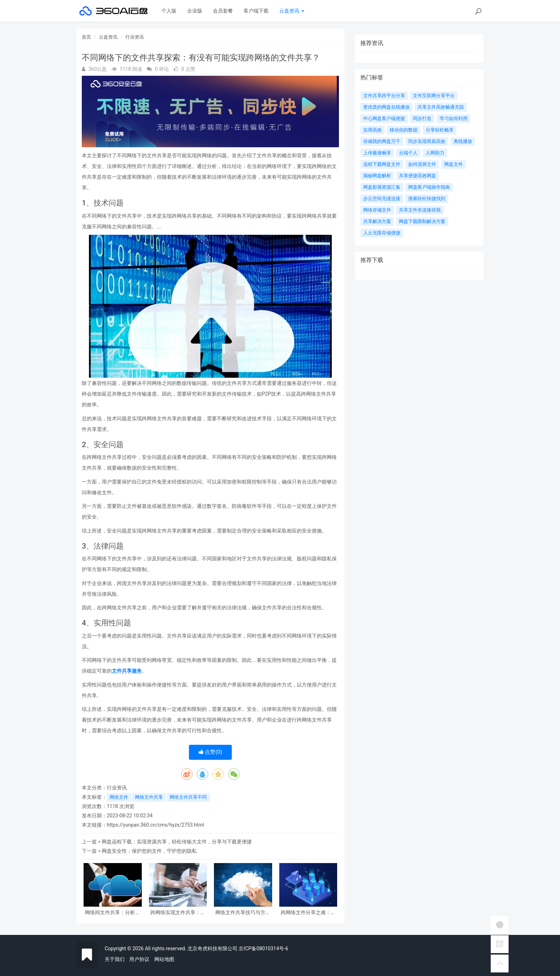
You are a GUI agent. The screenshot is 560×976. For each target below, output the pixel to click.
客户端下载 (256, 11)
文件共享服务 (127, 671)
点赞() (211, 752)
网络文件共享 (149, 797)
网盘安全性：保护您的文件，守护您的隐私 (149, 851)
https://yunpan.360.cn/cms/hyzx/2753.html (155, 825)
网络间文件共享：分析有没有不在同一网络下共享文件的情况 (112, 913)
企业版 (195, 11)
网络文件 (119, 797)
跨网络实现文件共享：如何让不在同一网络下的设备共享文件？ (178, 913)
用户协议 (139, 959)
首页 (86, 37)
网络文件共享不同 (188, 797)
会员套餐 (223, 11)
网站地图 (164, 959)
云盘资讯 (292, 11)
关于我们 (115, 959)
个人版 (169, 11)
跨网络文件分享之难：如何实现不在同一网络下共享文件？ (308, 913)
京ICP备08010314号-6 (263, 948)
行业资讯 (135, 37)
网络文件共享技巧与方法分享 (243, 913)
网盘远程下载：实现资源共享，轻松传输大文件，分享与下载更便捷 (177, 842)
